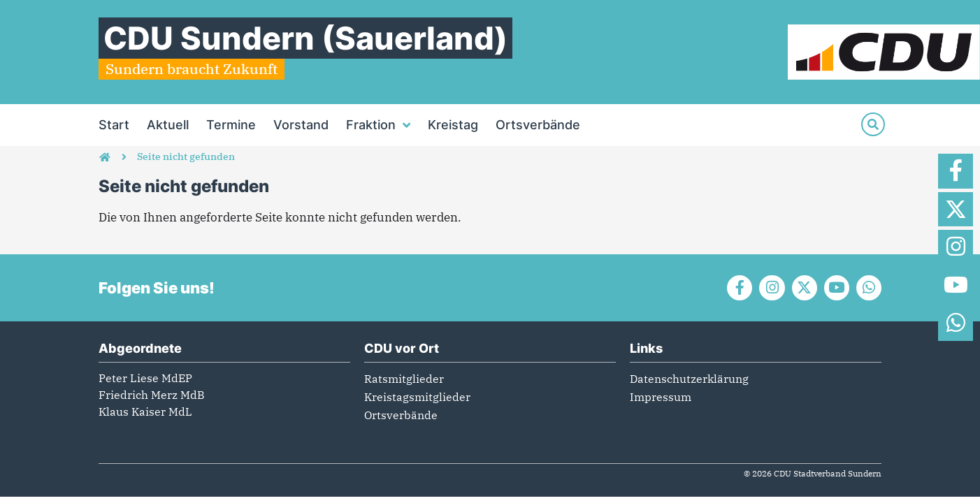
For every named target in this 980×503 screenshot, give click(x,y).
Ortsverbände (538, 125)
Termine (231, 125)
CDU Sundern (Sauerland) (305, 38)
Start (114, 125)
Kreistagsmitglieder (417, 399)
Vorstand (301, 125)
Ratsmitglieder (404, 381)
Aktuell (168, 125)
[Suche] (873, 124)
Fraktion (378, 125)
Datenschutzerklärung (689, 381)
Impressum (661, 399)
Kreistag (453, 125)
